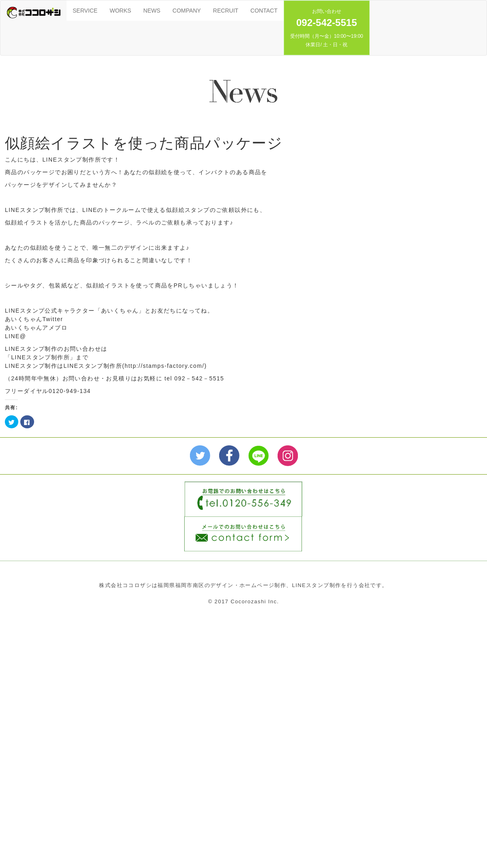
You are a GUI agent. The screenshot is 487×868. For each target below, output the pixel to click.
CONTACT (264, 11)
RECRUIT (226, 11)
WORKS (120, 11)
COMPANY (187, 11)
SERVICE (85, 11)
